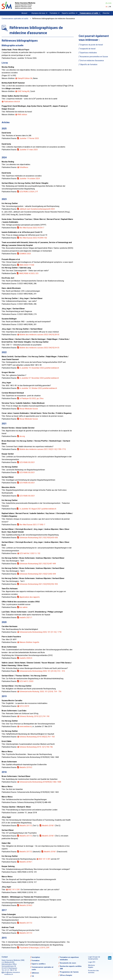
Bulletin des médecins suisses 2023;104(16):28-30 (40, 335)
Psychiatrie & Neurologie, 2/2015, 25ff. (35, 948)
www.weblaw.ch (26, 726)
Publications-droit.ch (12, 102)
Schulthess (24, 167)
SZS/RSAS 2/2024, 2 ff (29, 192)
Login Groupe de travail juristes (94, 958)
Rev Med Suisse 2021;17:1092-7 (32, 525)
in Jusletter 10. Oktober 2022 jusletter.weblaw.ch (38, 388)
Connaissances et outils (89, 13)
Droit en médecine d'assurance (92, 61)
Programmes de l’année (69, 972)
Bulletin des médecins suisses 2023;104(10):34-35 (40, 348)
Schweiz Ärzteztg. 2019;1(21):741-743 (35, 716)
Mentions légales (91, 966)
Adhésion (35, 973)
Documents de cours (68, 963)
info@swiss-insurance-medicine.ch (12, 973)
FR (110, 7)
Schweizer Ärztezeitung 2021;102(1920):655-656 (39, 538)
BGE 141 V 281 (45, 859)
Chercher (106, 13)
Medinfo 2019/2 (26, 767)
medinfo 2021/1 (26, 618)
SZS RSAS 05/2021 (27, 462)
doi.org (22, 436)
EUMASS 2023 (25, 254)
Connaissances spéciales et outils (15, 19)
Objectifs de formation (89, 64)
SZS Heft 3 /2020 (27, 681)
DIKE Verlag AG (24, 91)
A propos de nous (38, 13)
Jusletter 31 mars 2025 (29, 150)
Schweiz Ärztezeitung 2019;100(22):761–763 (37, 737)
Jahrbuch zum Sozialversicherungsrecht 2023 (37, 209)
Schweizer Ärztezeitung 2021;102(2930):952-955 (39, 584)
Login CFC (92, 962)
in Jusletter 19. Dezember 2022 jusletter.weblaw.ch (39, 368)
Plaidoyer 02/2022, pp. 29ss (32, 398)
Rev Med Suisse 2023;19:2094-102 (33, 238)
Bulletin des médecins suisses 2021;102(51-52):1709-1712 (43, 449)
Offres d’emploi (66, 975)
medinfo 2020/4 (26, 658)
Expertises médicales (88, 53)
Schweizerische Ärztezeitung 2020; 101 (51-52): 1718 (41, 632)
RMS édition (22, 115)
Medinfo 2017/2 (26, 826)
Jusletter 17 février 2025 (29, 138)
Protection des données (93, 972)
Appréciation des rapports (30, 597)
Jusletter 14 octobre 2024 (30, 179)
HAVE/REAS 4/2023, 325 (29, 273)
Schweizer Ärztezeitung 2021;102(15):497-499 (38, 564)
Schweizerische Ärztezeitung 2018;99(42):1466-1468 (40, 782)
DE (107, 7)
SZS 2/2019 (24, 706)
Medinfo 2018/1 (49, 826)
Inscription (36, 957)
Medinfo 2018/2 (26, 905)
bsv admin (24, 607)
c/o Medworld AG (8, 962)
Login (109, 3)
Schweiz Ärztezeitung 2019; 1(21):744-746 (36, 747)
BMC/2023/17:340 (27, 265)
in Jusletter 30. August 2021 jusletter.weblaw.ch (38, 509)
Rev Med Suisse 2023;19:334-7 (32, 228)
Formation (54, 13)
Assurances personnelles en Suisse (94, 57)
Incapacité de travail (88, 49)
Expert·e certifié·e (69, 13)
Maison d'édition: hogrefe (30, 642)
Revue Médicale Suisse (29, 409)
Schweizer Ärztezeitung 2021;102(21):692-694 (38, 574)
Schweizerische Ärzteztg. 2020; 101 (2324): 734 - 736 (41, 692)
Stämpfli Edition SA (25, 78)
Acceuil (24, 13)
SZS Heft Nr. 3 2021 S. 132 (30, 553)
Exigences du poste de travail (91, 45)
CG (33, 976)
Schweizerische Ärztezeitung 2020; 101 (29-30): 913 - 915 (42, 671)
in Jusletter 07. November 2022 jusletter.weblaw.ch (39, 378)
